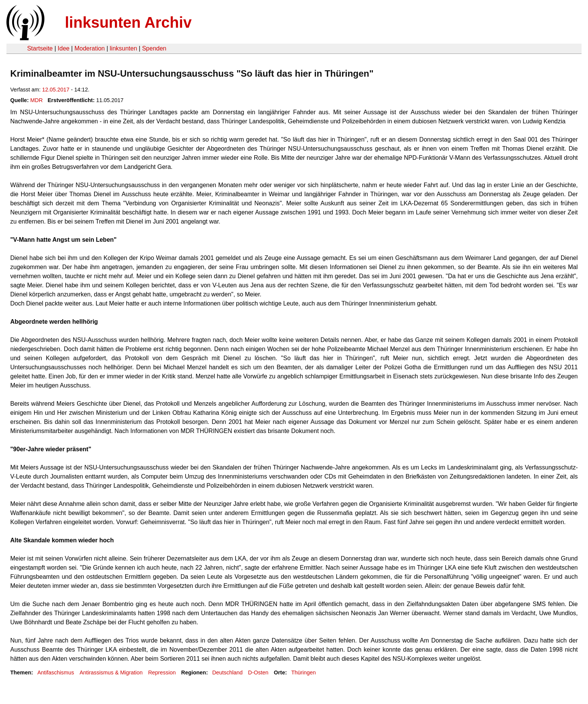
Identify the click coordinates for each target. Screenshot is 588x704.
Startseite (40, 48)
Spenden (154, 48)
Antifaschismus (56, 673)
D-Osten (258, 673)
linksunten (123, 48)
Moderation (90, 48)
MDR (37, 100)
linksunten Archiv (128, 22)
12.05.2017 (56, 90)
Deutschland (227, 673)
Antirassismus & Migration (111, 673)
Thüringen (304, 673)
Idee (64, 48)
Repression (162, 673)
